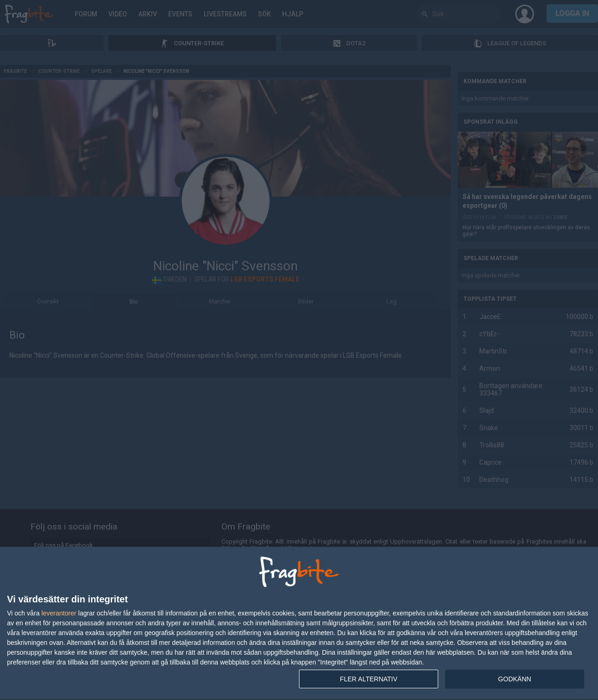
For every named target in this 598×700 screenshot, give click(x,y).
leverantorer (59, 613)
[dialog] (299, 624)
